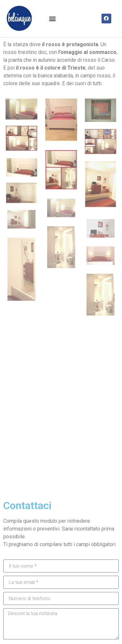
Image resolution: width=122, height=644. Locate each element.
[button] (53, 18)
